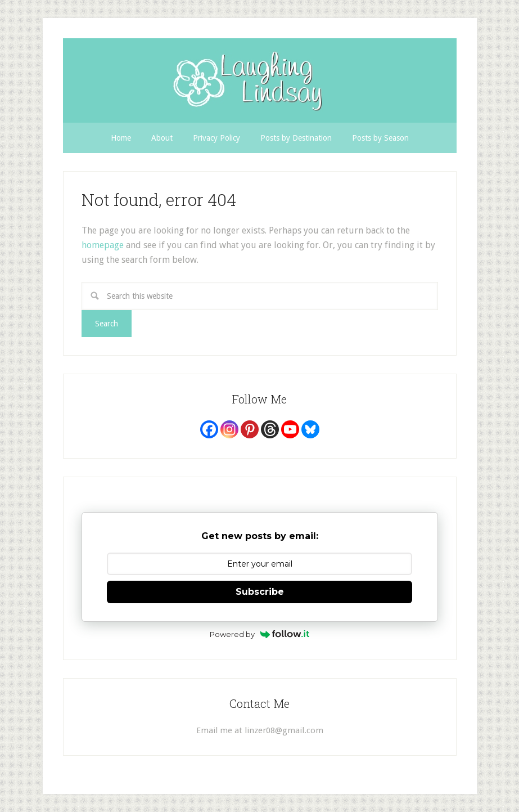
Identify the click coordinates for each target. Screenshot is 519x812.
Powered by (259, 634)
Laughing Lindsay (260, 80)
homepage (103, 245)
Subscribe (260, 592)
